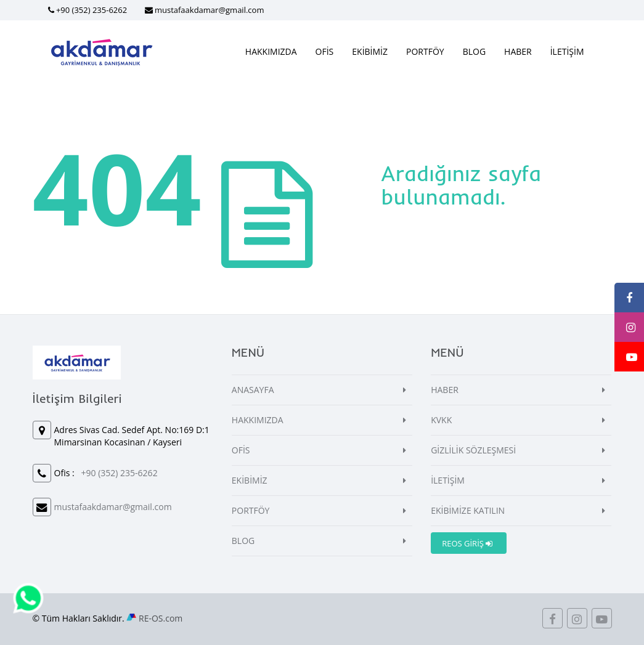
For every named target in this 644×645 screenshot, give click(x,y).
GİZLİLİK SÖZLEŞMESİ (473, 450)
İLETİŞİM (567, 51)
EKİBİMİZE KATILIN (468, 510)
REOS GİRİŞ (467, 543)
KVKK (441, 420)
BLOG (474, 51)
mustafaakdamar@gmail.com (210, 10)
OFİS (325, 51)
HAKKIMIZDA (271, 51)
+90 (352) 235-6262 (92, 10)
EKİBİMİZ (370, 51)
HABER (518, 51)
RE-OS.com (161, 618)
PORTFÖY (425, 51)
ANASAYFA (253, 390)
